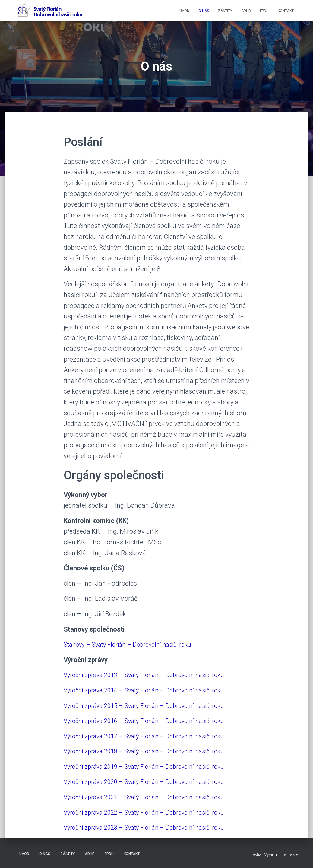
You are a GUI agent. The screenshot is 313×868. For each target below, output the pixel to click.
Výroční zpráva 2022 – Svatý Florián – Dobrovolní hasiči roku (152, 812)
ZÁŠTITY (225, 11)
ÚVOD (184, 11)
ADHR (246, 11)
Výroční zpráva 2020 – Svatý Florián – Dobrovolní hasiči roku (152, 782)
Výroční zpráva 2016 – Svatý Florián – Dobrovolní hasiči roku (152, 721)
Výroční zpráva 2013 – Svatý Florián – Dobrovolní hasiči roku (152, 675)
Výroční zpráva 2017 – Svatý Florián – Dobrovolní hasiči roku (152, 736)
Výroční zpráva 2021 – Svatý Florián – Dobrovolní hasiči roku (152, 797)
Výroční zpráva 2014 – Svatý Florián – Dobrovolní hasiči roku (152, 690)
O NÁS (204, 11)
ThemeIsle (288, 854)
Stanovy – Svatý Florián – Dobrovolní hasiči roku (134, 644)
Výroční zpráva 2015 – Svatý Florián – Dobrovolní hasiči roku (152, 706)
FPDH (264, 11)
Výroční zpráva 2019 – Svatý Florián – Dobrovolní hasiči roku (152, 767)
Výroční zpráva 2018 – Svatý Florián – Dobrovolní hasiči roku (152, 751)
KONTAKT (286, 11)
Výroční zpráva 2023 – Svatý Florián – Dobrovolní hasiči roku (152, 827)
